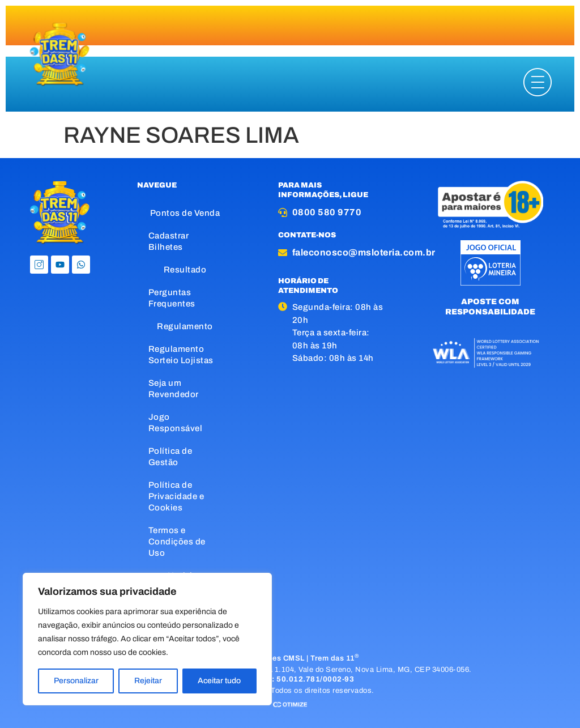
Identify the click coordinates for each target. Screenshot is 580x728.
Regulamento (185, 326)
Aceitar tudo (219, 681)
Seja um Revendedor (174, 389)
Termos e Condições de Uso (177, 542)
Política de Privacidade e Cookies (176, 496)
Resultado (185, 270)
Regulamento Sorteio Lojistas (181, 355)
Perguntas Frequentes (172, 298)
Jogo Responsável (176, 423)
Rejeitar (148, 681)
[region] (147, 639)
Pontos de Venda (185, 213)
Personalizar (76, 681)
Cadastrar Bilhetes (169, 241)
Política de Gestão (170, 457)
